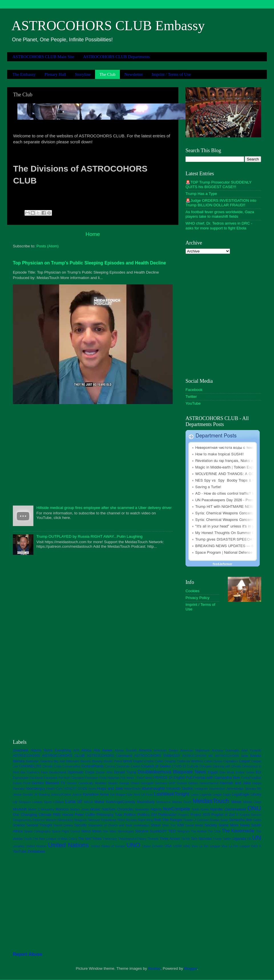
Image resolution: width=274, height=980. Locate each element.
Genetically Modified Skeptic (98, 783)
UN (257, 838)
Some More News (234, 825)
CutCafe (193, 766)
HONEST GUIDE (76, 789)
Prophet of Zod (223, 815)
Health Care (55, 789)
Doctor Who (104, 772)
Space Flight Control (66, 831)
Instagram (201, 789)
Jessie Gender (23, 794)
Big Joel (60, 761)
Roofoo (154, 968)
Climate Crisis (52, 766)
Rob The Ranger (168, 820)
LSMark (59, 802)
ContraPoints (92, 766)
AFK (76, 750)
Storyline (83, 74)
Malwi (99, 802)
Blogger (191, 968)
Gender (72, 783)
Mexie (236, 802)
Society (211, 825)
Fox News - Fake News (137, 778)
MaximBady (146, 802)
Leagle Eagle (222, 794)
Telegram (183, 831)
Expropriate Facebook (28, 778)
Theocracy (110, 839)
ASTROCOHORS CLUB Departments (116, 57)
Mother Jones (80, 809)
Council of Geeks (156, 766)
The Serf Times (90, 839)
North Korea (200, 809)
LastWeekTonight (172, 794)
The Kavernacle (238, 831)
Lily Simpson (22, 802)
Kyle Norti (133, 794)
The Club (107, 74)
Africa (86, 750)
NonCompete (177, 809)
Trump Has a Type (201, 194)
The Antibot (199, 831)
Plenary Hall (55, 74)
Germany (161, 783)
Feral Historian (109, 778)
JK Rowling (42, 794)
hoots (92, 789)
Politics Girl (147, 815)
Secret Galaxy (63, 825)
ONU (254, 808)
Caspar (244, 761)
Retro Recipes (127, 820)
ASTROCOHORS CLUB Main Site (43, 57)
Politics (130, 815)
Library (256, 794)
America (145, 750)
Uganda (239, 839)
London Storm (42, 802)
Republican (109, 820)
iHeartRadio (133, 789)
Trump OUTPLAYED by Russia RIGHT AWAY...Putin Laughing (89, 536)
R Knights (243, 815)
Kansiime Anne (96, 794)
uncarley (19, 846)
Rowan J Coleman (196, 820)
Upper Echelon (153, 846)
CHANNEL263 (30, 766)
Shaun (156, 825)
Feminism (92, 778)
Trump (217, 839)
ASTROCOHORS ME (198, 756)
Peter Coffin (85, 815)
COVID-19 (179, 766)
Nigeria (156, 809)
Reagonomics (22, 820)
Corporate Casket (128, 766)
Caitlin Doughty (165, 761)
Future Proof (22, 783)
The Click (214, 831)
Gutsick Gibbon (187, 783)
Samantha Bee (241, 820)
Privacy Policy (198, 598)
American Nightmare (195, 750)
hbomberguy (36, 789)
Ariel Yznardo (251, 750)
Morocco (62, 809)
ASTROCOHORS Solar (232, 756)
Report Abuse (28, 954)
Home (93, 234)
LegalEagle (241, 794)
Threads (153, 839)
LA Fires (147, 794)
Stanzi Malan (91, 831)
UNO (133, 845)
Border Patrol (113, 761)
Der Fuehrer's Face (34, 772)
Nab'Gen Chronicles (118, 809)
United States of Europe (108, 846)
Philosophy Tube (109, 815)
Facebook (194, 390)
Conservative (71, 766)
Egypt (213, 772)
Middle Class (252, 802)
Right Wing (145, 820)
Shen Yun (169, 825)
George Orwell (129, 783)
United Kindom (36, 846)
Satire (257, 820)
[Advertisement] (93, 454)
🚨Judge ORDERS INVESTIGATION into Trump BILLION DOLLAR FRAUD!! (221, 203)
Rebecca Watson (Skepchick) (53, 820)
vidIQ (187, 846)
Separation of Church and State (110, 825)
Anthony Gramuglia (226, 750)
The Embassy (24, 74)
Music (95, 809)
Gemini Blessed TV (49, 783)
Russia (214, 820)
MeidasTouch (211, 801)
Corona (110, 766)
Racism (256, 815)
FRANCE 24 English (169, 778)
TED (172, 831)
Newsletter (134, 74)
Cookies (193, 591)
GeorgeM (147, 783)
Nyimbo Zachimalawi (228, 809)
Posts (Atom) (48, 246)
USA (168, 846)
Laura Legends (201, 794)
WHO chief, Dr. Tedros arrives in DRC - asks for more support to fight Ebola (219, 226)
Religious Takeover (87, 820)
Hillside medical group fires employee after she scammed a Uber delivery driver (104, 508)
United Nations (68, 845)
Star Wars (110, 831)
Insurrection (217, 789)
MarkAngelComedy (121, 802)
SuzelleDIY (158, 831)
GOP (172, 783)
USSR (178, 846)
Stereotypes (126, 831)
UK (249, 839)
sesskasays (142, 825)
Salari (224, 820)
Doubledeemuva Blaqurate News (172, 772)
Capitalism (231, 761)
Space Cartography (37, 831)
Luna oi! (74, 801)
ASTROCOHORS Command (109, 756)
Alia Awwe (103, 750)
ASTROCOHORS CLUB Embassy (108, 26)
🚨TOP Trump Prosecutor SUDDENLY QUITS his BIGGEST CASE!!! (218, 185)
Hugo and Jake (110, 788)
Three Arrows (170, 839)
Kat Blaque (118, 794)
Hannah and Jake (235, 783)
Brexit (128, 761)
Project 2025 (200, 815)
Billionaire (73, 761)
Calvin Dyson (213, 761)
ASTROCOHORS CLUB (63, 756)
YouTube (193, 403)
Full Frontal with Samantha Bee (213, 778)
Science (19, 825)
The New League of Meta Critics (55, 839)
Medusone (163, 802)
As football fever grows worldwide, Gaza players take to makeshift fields (220, 214)
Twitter (191, 397)
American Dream (166, 750)
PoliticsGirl (167, 815)
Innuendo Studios (180, 789)
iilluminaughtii (153, 788)
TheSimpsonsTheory (132, 839)
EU (258, 772)
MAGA (88, 802)
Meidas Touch (182, 802)
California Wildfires (190, 761)
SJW (180, 825)
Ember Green (245, 772)
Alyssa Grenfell (126, 750)
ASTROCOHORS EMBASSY (157, 756)
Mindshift (20, 809)
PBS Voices (63, 815)
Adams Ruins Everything (51, 750)
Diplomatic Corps (81, 772)
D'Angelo (206, 766)
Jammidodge (235, 789)
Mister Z (34, 809)
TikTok (186, 839)
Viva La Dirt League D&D (240, 846)
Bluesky (97, 761)
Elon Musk (227, 772)
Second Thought (39, 825)
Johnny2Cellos (61, 794)
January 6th (253, 789)
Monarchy (48, 809)
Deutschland (58, 772)
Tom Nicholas (201, 839)
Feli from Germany (71, 778)
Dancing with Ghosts (227, 766)
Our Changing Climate (32, 815)
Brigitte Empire (144, 761)
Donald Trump (125, 772)
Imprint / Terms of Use (171, 74)
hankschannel (209, 783)
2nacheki (21, 750)
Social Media (194, 825)
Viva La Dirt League (206, 846)
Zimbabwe (36, 851)
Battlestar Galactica (39, 761)
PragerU (184, 815)
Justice (77, 794)
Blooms (86, 761)
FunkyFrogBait (251, 778)
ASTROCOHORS (26, 756)
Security (80, 825)
